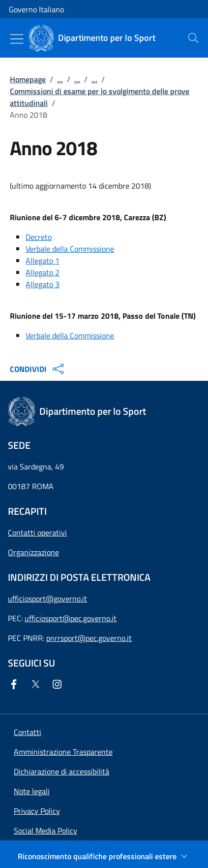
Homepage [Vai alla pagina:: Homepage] (28, 79)
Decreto (39, 237)
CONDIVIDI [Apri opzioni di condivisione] (38, 369)
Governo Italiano (36, 9)
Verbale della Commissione (70, 249)
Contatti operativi (37, 533)
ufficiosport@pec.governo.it (71, 618)
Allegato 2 (43, 272)
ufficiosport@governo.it (47, 599)
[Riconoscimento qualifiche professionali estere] (104, 856)
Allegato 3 (43, 284)
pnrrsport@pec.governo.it (89, 638)
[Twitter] (37, 684)
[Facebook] (16, 684)
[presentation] (193, 38)
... (60, 79)
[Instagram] (59, 684)
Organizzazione (33, 552)
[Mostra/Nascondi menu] (17, 39)
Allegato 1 (43, 261)
